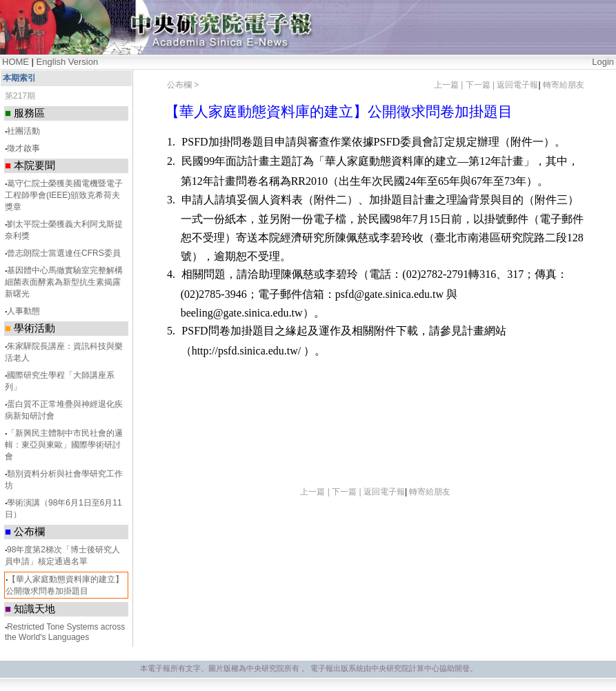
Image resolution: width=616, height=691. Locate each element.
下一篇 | (481, 85)
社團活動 (23, 131)
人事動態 (23, 311)
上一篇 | (450, 85)
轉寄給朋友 (564, 85)
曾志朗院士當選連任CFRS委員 (64, 253)
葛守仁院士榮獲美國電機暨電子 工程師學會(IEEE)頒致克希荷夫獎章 (64, 195)
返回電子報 (517, 85)
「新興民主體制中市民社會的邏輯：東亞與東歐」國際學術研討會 (64, 445)
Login (603, 62)
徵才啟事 (23, 148)
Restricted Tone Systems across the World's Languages (65, 632)
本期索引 (19, 78)
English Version (68, 62)
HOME (16, 62)
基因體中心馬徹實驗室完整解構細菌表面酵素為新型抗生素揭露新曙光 (64, 282)
